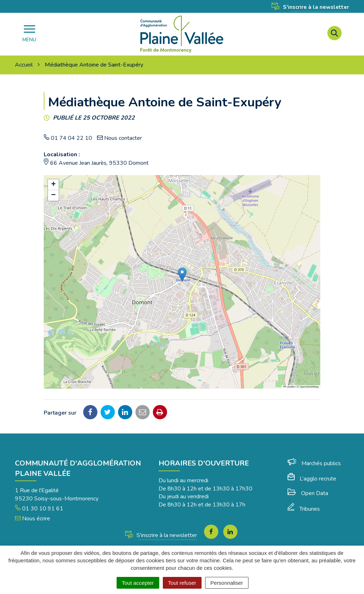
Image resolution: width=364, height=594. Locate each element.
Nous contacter (123, 138)
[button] (182, 275)
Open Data (308, 493)
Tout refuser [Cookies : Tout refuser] (182, 583)
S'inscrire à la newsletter (310, 7)
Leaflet (289, 387)
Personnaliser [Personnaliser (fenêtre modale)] (227, 583)
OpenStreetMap (309, 387)
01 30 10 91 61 (39, 509)
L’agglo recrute (312, 479)
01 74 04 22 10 (71, 138)
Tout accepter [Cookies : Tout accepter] (138, 583)
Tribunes (304, 509)
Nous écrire (33, 519)
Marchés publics (314, 463)
